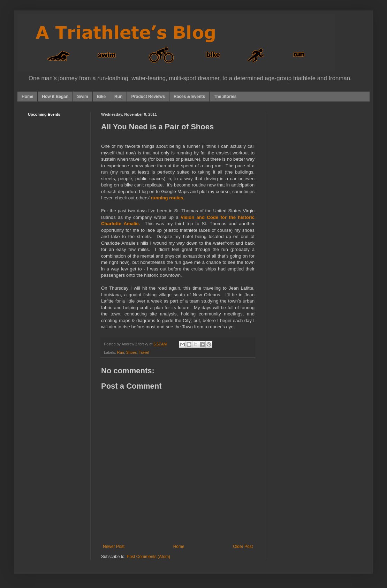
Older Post (243, 547)
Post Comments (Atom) (148, 557)
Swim (82, 97)
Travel (144, 352)
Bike (101, 97)
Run (118, 97)
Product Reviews (148, 97)
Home (27, 97)
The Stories (225, 97)
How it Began (55, 97)
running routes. (168, 198)
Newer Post (114, 547)
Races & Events (189, 97)
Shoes (132, 352)
